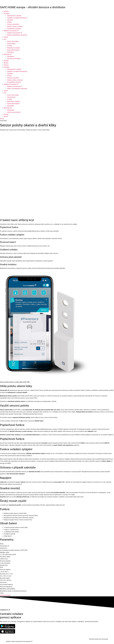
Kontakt (6, 61)
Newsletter (11, 52)
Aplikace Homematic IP (11, 31)
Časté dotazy (11, 44)
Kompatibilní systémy (14, 29)
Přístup (9, 22)
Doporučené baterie (13, 50)
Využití (6, 37)
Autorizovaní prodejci (14, 59)
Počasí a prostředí (13, 24)
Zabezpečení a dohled (14, 16)
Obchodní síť (8, 54)
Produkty (6, 14)
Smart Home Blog (13, 41)
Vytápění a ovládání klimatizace (17, 18)
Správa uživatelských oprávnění (17, 35)
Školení (6, 63)
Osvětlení (10, 20)
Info (5, 39)
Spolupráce (11, 56)
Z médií (10, 46)
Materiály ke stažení (14, 48)
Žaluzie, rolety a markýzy (15, 26)
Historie (6, 11)
